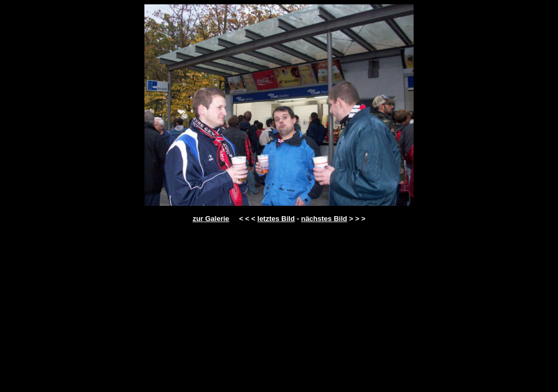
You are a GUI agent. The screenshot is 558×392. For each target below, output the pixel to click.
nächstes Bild (324, 219)
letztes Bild (276, 219)
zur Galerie (211, 219)
